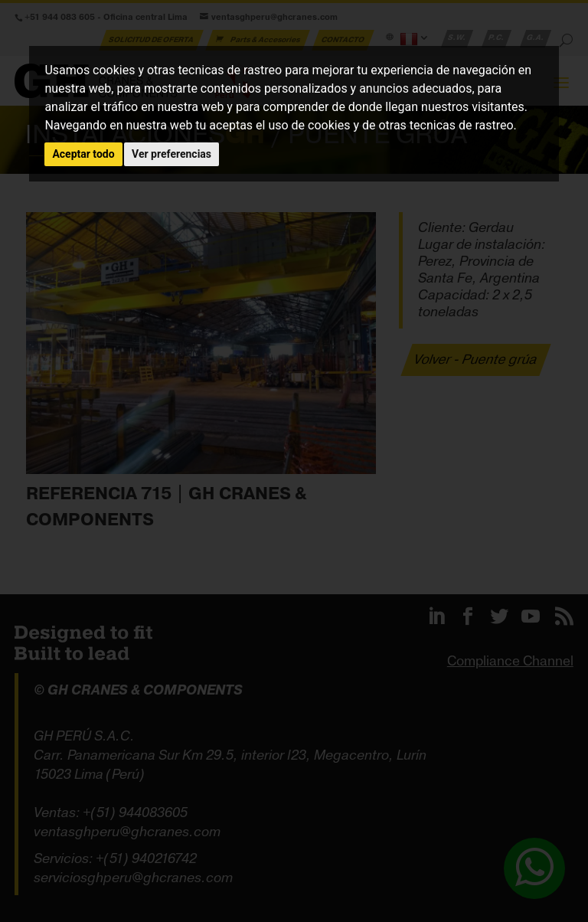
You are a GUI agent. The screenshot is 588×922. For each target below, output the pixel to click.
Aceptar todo (83, 154)
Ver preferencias (171, 154)
